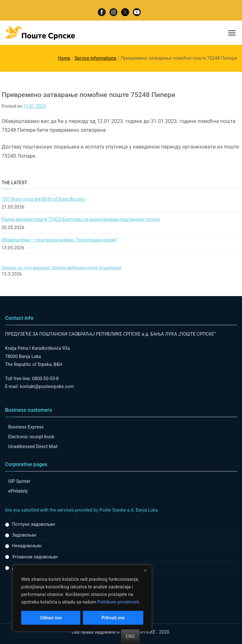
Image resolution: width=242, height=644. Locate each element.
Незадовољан (27, 546)
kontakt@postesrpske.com (47, 386)
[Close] (145, 570)
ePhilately (18, 491)
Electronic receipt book (31, 437)
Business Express (26, 427)
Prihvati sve (113, 618)
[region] (82, 598)
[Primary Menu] (232, 33)
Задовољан (24, 535)
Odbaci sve (51, 618)
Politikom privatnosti (118, 602)
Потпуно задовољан (34, 524)
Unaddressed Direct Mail (33, 447)
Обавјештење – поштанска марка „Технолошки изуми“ (60, 240)
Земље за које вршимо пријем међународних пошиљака (62, 268)
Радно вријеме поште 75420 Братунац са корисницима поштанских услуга (81, 219)
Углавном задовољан (35, 557)
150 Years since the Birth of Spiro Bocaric (43, 199)
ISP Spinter (19, 481)
